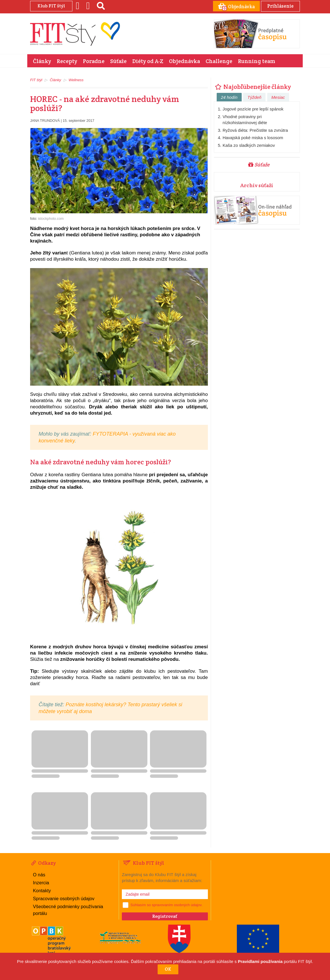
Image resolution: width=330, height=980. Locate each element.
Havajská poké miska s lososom (253, 137)
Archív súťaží (257, 185)
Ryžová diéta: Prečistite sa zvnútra (255, 130)
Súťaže (118, 61)
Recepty (67, 61)
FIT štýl (36, 80)
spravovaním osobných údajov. (177, 905)
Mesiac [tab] (278, 97)
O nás (39, 874)
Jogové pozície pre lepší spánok (253, 109)
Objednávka (184, 61)
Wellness (76, 80)
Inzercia (41, 882)
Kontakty (42, 890)
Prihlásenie (280, 6)
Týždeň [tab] (254, 97)
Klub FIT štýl (51, 6)
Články (42, 61)
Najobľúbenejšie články (252, 86)
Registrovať (165, 916)
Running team (257, 61)
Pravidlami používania (260, 961)
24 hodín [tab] (229, 97)
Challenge (219, 61)
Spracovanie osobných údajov (63, 898)
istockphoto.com (51, 218)
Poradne (94, 61)
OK (168, 969)
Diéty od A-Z (148, 61)
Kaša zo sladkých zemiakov (249, 145)
